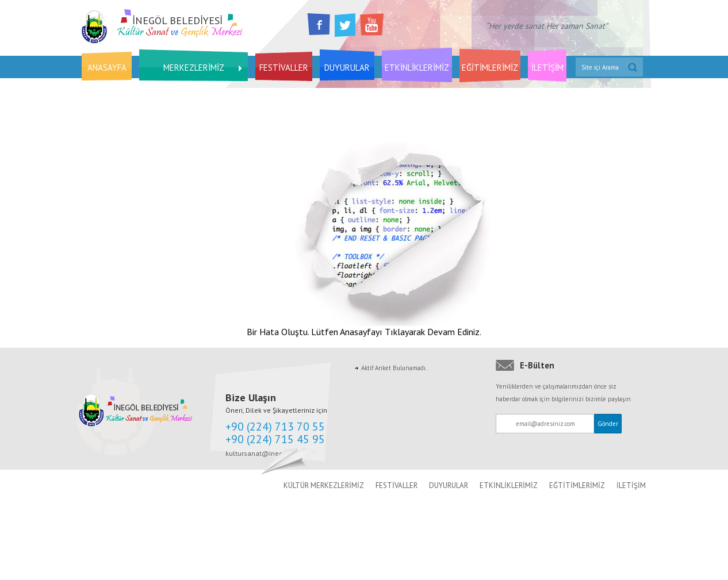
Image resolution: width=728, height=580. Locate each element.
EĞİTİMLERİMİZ (490, 68)
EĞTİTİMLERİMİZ (577, 485)
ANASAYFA (107, 68)
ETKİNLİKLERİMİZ (417, 68)
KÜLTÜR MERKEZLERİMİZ (324, 485)
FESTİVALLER (284, 68)
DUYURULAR (347, 68)
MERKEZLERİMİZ (194, 68)
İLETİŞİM (547, 68)
